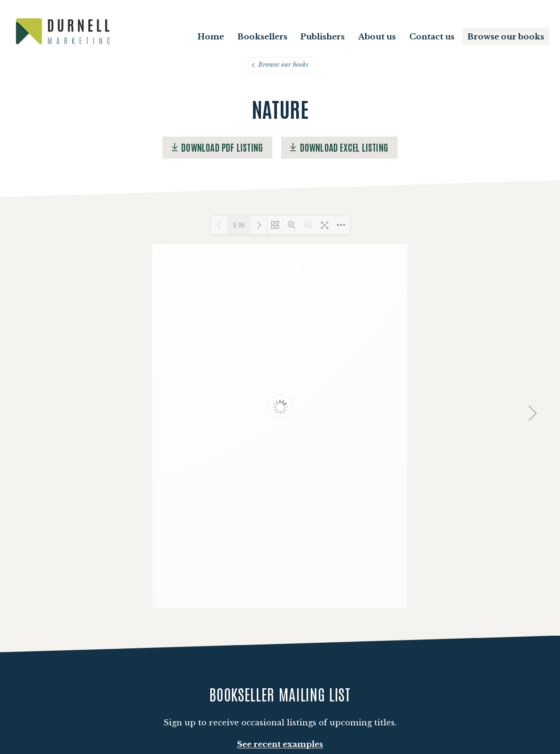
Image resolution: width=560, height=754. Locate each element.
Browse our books (506, 37)
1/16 (239, 225)
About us (377, 37)
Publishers (322, 37)
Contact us (432, 37)
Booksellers (262, 37)
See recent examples (280, 744)
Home (211, 37)
